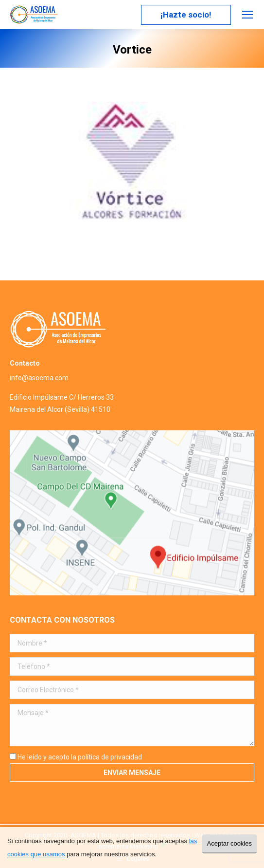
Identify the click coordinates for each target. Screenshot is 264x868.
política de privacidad (110, 757)
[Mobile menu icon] (247, 15)
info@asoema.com (39, 378)
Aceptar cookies (230, 843)
